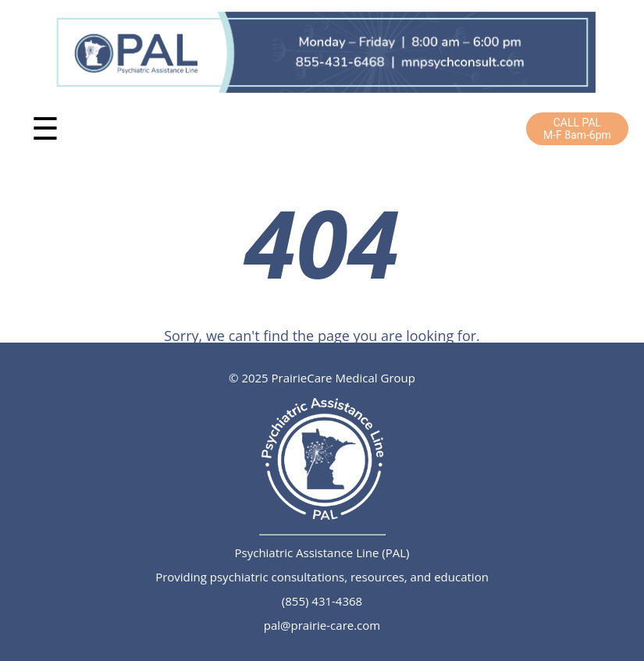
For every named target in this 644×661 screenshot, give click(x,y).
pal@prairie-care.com (322, 625)
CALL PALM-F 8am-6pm (577, 129)
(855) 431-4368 (322, 601)
